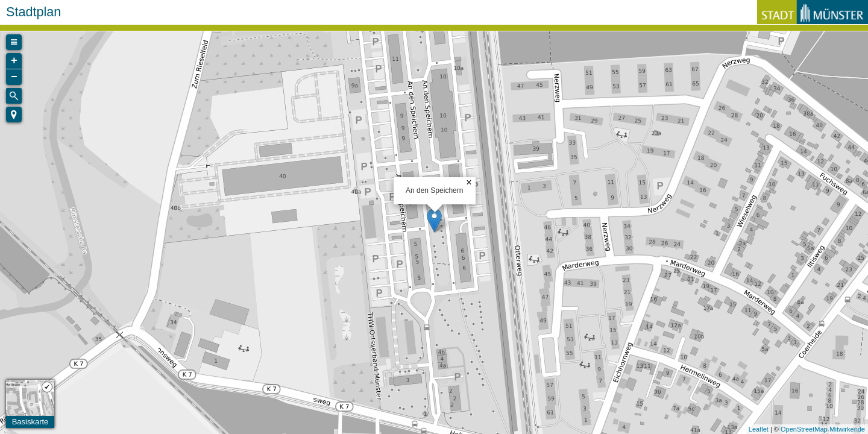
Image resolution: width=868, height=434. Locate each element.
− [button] (14, 77)
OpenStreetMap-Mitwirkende (823, 429)
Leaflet (759, 429)
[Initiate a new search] (14, 96)
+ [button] (14, 61)
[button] (14, 115)
